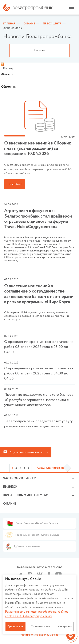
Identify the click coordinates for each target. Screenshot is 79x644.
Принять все (15, 627)
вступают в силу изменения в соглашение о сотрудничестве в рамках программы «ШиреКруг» (39, 299)
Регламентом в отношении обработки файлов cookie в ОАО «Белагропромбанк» (37, 614)
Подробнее (15, 184)
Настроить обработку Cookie (39, 635)
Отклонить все (41, 627)
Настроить (65, 627)
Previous (5, 51)
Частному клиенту (19, 478)
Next (74, 51)
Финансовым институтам (26, 495)
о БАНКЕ (10, 504)
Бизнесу (10, 487)
